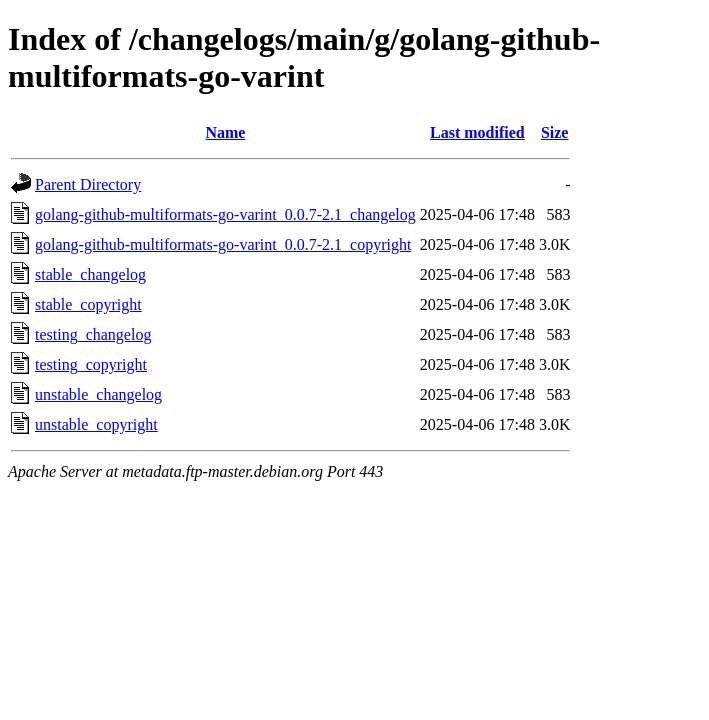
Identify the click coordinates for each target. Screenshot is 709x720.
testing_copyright (91, 364)
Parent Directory (88, 184)
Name (225, 132)
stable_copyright (88, 304)
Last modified (477, 132)
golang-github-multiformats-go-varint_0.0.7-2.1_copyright (223, 244)
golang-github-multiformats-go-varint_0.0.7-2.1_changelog (225, 214)
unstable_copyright (96, 424)
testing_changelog (93, 334)
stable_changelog (90, 274)
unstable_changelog (98, 394)
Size (555, 132)
